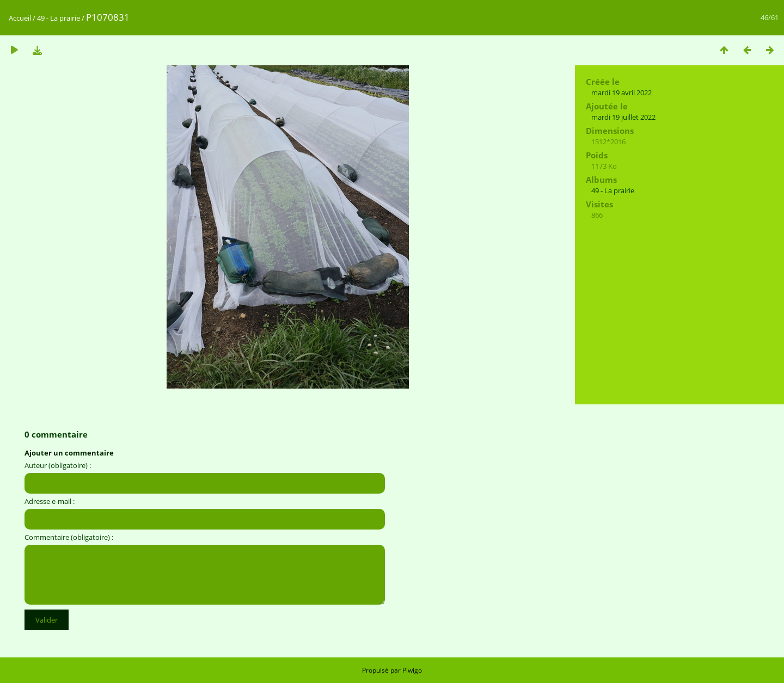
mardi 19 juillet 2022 (623, 117)
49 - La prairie (59, 18)
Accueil (20, 18)
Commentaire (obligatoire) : (69, 537)
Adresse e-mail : (50, 501)
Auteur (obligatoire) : (58, 465)
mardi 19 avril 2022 (621, 93)
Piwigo (412, 670)
